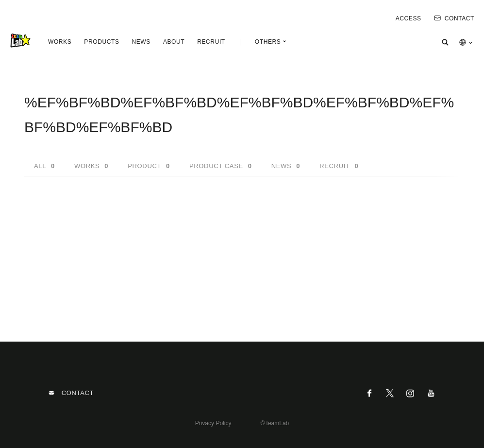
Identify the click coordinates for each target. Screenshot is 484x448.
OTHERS (268, 42)
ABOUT (174, 42)
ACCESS (409, 18)
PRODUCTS (101, 42)
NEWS (141, 42)
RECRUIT (211, 42)
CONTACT (454, 18)
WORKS (60, 42)
